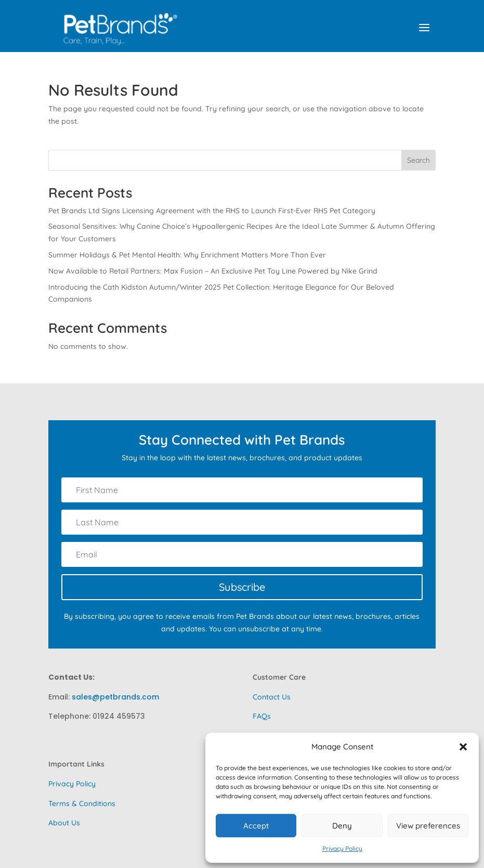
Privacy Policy (342, 848)
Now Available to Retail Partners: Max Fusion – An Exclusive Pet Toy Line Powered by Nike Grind (213, 271)
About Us (64, 823)
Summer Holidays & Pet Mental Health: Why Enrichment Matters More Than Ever (187, 255)
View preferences (428, 826)
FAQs (262, 716)
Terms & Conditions (82, 804)
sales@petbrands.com (115, 697)
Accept (256, 826)
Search (418, 160)
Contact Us (272, 697)
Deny (342, 826)
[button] (463, 747)
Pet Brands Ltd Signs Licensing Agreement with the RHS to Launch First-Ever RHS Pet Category (212, 211)
